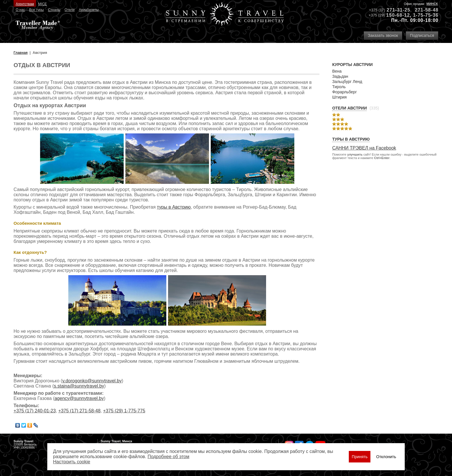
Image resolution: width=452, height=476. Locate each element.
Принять (360, 457)
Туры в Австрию (351, 139)
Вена (337, 71)
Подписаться (422, 35)
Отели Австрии (349, 108)
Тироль (339, 87)
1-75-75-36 (426, 15)
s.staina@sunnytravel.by (79, 386)
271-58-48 (427, 10)
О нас (20, 10)
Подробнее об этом (168, 457)
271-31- (395, 10)
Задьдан (340, 76)
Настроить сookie (72, 462)
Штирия (339, 97)
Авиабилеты (89, 10)
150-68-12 (398, 15)
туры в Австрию (174, 207)
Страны (54, 10)
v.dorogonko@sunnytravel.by (92, 381)
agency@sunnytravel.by (79, 398)
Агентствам (25, 4)
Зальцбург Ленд (347, 82)
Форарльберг (344, 92)
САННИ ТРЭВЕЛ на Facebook (364, 148)
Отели (70, 10)
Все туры (36, 10)
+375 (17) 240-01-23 (35, 411)
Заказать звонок (383, 35)
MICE (43, 4)
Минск (432, 4)
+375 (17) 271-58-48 (79, 411)
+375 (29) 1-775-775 (124, 411)
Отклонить (386, 457)
